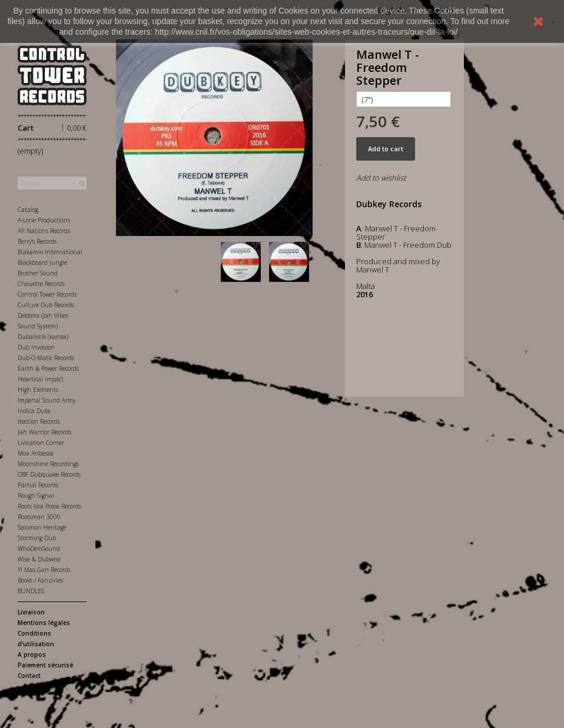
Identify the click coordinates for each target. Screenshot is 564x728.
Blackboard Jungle (42, 262)
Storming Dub (37, 538)
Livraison (31, 612)
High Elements (38, 390)
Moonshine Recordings (48, 464)
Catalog (28, 210)
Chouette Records (41, 284)
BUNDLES (31, 591)
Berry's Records (37, 241)
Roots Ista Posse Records (49, 506)
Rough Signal (36, 496)
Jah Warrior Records (44, 432)
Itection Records (39, 421)
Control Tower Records (47, 294)
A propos (32, 654)
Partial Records (38, 485)
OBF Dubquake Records (49, 474)
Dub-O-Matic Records (46, 358)
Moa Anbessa (36, 453)
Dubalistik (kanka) (43, 337)
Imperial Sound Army (47, 400)
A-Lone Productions (44, 220)
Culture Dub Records (46, 305)
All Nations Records (44, 231)
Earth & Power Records (48, 368)
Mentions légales (44, 623)
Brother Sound (38, 273)
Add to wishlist (381, 178)
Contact (29, 676)
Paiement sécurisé (45, 665)
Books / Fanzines (40, 580)
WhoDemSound (39, 549)
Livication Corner (41, 443)
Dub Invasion (36, 347)
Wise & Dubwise (39, 559)
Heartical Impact (41, 379)
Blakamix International (50, 252)
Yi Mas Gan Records (44, 570)
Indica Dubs (34, 411)
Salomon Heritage (42, 527)
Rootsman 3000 (39, 517)
